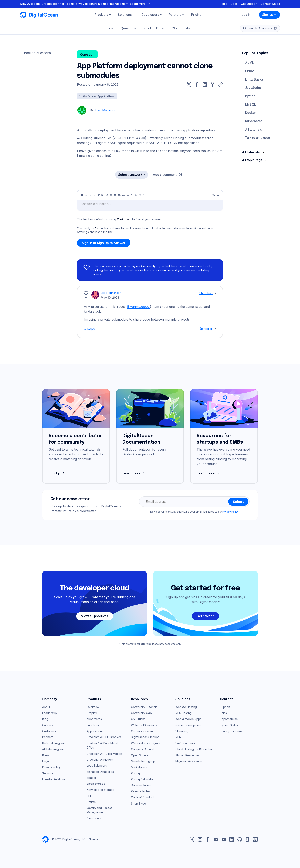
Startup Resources (187, 755)
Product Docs (154, 28)
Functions (93, 725)
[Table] (140, 195)
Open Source (140, 755)
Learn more (134, 473)
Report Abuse (229, 719)
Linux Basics (254, 79)
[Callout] (136, 195)
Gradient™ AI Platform (100, 760)
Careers (47, 725)
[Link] (99, 195)
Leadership (50, 713)
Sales (223, 713)
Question (87, 54)
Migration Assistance (189, 761)
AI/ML (250, 63)
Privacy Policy (230, 512)
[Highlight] (107, 195)
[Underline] (90, 195)
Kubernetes (254, 121)
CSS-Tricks (138, 719)
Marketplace (139, 767)
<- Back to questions (35, 53)
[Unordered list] (124, 195)
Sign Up (57, 473)
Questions (128, 28)
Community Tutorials (144, 707)
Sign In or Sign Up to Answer (104, 243)
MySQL (251, 104)
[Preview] (214, 195)
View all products (95, 616)
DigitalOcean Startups (145, 737)
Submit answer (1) (132, 175)
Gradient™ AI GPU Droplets (104, 737)
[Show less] (215, 293)
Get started (205, 616)
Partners (48, 737)
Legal (46, 761)
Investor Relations (54, 779)
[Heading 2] (115, 195)
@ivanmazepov (138, 307)
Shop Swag (139, 803)
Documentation (141, 785)
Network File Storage (100, 790)
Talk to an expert (258, 138)
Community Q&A (141, 713)
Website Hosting (186, 707)
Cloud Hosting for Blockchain (194, 749)
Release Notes (141, 791)
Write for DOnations (144, 725)
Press (46, 755)
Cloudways (94, 818)
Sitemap (94, 839)
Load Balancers (97, 766)
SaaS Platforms (185, 743)
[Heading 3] (119, 195)
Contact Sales (270, 4)
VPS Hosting (183, 713)
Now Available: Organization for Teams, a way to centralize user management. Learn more (85, 4)
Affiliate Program (53, 749)
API (89, 796)
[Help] (218, 195)
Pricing (135, 773)
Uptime (91, 802)
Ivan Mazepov (106, 110)
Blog (224, 4)
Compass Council (142, 749)
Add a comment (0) (167, 175)
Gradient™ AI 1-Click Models (105, 754)
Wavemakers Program (145, 743)
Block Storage (96, 784)
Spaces (92, 778)
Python (250, 96)
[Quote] (132, 195)
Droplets (92, 713)
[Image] (103, 195)
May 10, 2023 (110, 297)
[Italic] (86, 195)
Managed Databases (100, 772)
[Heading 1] (111, 195)
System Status (229, 725)
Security (48, 773)
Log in (248, 15)
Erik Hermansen (111, 293)
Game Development (188, 725)
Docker (251, 113)
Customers (49, 731)
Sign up (269, 15)
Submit (238, 502)
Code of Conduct (142, 797)
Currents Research (143, 731)
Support (225, 707)
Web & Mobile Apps (188, 719)
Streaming (182, 731)
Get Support (249, 4)
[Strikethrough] (95, 195)
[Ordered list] (128, 195)
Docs (234, 4)
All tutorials (253, 129)
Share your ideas (231, 731)
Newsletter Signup (143, 761)
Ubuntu (250, 71)
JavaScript (253, 88)
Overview (93, 707)
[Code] (144, 195)
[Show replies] (215, 329)
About (46, 707)
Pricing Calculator (142, 779)
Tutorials (106, 28)
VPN (178, 737)
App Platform (95, 731)
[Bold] (82, 195)
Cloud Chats (181, 28)
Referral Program (53, 743)
